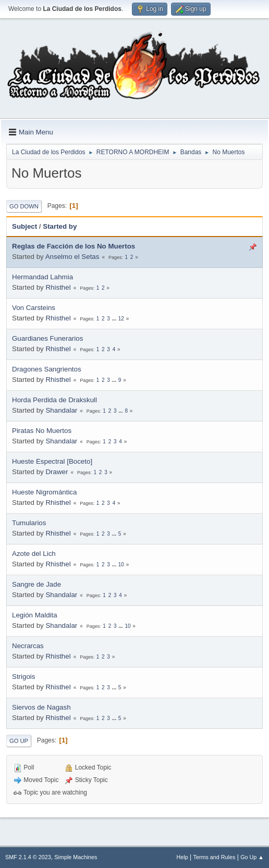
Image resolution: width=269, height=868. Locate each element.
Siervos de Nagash (41, 707)
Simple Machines (76, 857)
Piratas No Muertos (42, 431)
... (115, 319)
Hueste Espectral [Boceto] (52, 461)
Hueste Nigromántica (44, 492)
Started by (60, 226)
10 (121, 565)
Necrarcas (28, 646)
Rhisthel (58, 287)
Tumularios (29, 523)
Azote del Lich (34, 554)
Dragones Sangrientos (47, 369)
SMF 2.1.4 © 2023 (28, 857)
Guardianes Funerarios (47, 338)
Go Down (24, 206)
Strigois (23, 677)
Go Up (19, 741)
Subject (25, 226)
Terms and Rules (215, 857)
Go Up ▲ (252, 857)
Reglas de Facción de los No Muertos (74, 246)
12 (121, 319)
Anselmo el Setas (72, 257)
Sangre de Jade (36, 584)
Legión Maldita (35, 615)
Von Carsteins (34, 308)
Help (182, 857)
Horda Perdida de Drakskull (54, 400)
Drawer (57, 472)
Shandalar (61, 410)
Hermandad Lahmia (42, 277)
